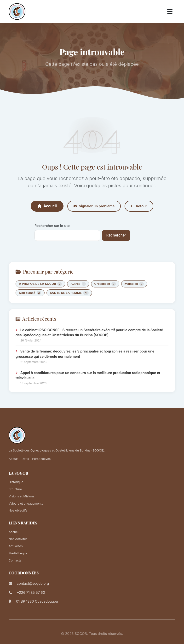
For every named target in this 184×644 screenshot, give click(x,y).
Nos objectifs (18, 510)
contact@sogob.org (33, 583)
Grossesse (105, 284)
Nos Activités (18, 539)
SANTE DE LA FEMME (69, 293)
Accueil (47, 206)
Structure (15, 489)
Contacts (15, 560)
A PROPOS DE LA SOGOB (40, 284)
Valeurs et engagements (26, 504)
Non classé (30, 293)
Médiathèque (18, 553)
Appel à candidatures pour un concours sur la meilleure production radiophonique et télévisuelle (88, 375)
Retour (139, 206)
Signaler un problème (94, 206)
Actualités (16, 546)
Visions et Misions (21, 496)
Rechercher (116, 235)
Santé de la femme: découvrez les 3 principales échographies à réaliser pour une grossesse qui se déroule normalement (85, 354)
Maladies (134, 284)
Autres (78, 284)
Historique (16, 482)
